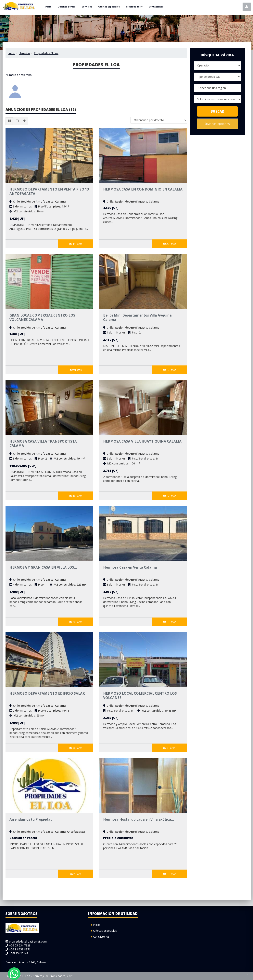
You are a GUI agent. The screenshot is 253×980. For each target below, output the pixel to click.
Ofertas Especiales (109, 7)
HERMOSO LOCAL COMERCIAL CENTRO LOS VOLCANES (140, 696)
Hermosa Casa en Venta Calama (130, 567)
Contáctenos (156, 7)
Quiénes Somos (67, 7)
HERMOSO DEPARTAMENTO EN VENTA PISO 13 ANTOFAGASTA (49, 191)
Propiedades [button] (134, 7)
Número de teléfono (19, 75)
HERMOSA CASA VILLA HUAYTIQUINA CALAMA (142, 441)
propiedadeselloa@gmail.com (28, 941)
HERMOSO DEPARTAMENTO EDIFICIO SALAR (47, 693)
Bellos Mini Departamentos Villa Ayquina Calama (137, 317)
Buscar (217, 111)
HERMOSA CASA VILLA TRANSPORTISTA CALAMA (43, 443)
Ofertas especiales (105, 931)
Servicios (87, 7)
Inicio (48, 7)
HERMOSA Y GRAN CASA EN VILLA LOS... (43, 567)
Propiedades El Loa (46, 53)
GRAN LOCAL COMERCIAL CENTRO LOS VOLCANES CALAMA (42, 317)
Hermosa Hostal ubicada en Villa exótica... (139, 819)
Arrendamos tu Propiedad (31, 819)
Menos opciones (217, 124)
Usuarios (25, 53)
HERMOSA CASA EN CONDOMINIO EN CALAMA (143, 189)
